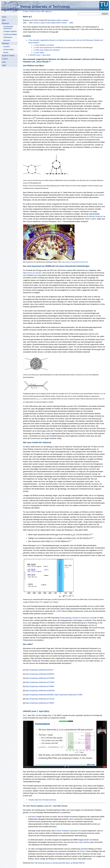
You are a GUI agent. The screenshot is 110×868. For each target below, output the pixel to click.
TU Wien (26, 12)
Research (5, 23)
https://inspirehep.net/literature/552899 (39, 695)
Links (4, 62)
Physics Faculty (35, 12)
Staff (4, 20)
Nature (34, 817)
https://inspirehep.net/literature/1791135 (40, 699)
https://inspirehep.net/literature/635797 (39, 670)
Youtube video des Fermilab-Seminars (42, 800)
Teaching (5, 43)
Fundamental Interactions (8, 27)
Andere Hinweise (78, 653)
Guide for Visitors (8, 56)
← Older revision (33, 23)
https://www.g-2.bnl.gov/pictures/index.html (75, 262)
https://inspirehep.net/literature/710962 (68, 695)
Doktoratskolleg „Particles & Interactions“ (75, 618)
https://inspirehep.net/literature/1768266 (40, 678)
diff (25, 23)
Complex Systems (10, 31)
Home (4, 17)
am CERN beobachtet (95, 137)
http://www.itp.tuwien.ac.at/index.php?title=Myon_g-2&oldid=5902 (59, 863)
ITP (43, 12)
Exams (6, 52)
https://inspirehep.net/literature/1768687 (40, 686)
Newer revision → (63, 23)
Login (4, 65)
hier (80, 831)
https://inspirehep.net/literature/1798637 (40, 703)
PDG (41, 602)
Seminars (7, 40)
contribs (65, 20)
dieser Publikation (63, 831)
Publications (8, 37)
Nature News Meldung (82, 842)
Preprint (83, 851)
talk (59, 20)
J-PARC (59, 611)
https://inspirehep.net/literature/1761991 (40, 682)
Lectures (7, 46)
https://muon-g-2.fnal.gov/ (32, 273)
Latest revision (46, 23)
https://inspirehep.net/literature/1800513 (40, 674)
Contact (5, 59)
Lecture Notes (9, 49)
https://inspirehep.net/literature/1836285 (40, 691)
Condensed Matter (10, 34)
